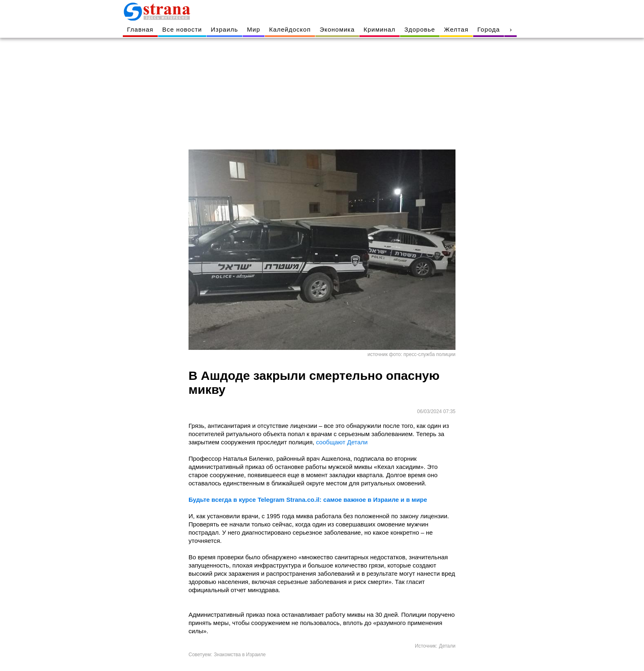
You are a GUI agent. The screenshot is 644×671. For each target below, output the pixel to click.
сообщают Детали (342, 442)
